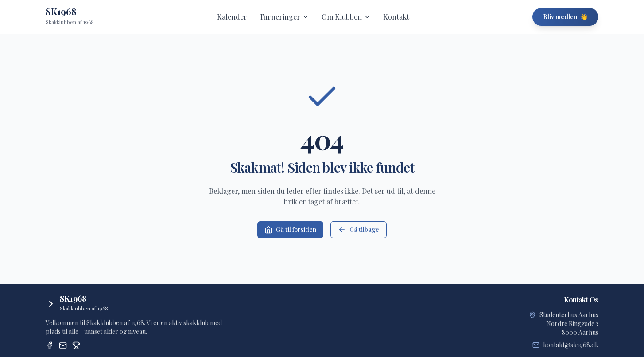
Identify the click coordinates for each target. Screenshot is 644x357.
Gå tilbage (359, 229)
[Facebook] (50, 345)
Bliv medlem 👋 (565, 17)
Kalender (232, 17)
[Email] (63, 345)
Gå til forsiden (290, 229)
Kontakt (396, 17)
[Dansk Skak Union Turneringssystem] (76, 345)
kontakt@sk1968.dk (571, 345)
